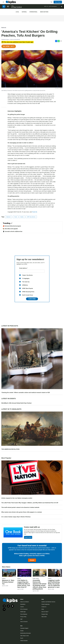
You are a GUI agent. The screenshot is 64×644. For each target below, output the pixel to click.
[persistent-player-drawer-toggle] (62, 7)
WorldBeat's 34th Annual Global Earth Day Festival (16, 403)
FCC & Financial (24, 609)
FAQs (43, 609)
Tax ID (22, 638)
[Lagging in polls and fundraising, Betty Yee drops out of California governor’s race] (55, 573)
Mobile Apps (23, 612)
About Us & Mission (25, 602)
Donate (32, 560)
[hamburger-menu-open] (3, 2)
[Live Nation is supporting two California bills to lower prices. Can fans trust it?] (24, 573)
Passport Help (45, 614)
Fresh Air (35, 212)
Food (16, 217)
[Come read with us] (13, 532)
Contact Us (44, 607)
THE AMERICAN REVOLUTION (10, 449)
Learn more (28, 537)
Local (17, 12)
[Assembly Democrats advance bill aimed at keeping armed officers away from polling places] (40, 573)
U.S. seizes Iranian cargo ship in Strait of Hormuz (16, 517)
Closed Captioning (45, 604)
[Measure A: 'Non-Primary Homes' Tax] (9, 573)
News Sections (44, 12)
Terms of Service (24, 622)
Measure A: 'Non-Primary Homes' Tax (8, 582)
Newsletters (23, 604)
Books (22, 217)
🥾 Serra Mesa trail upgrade (10, 229)
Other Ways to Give (25, 636)
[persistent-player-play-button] (4, 7)
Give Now (58, 2)
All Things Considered (17, 8)
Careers (22, 607)
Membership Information (26, 633)
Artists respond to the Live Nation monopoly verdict (17, 498)
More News (7, 567)
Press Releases (24, 614)
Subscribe (32, 299)
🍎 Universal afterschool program (12, 226)
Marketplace (54, 7)
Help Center (44, 617)
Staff (21, 619)
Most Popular (7, 458)
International (33, 12)
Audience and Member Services (48, 602)
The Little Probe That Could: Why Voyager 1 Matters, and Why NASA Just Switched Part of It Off (30, 503)
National (24, 12)
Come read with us (32, 527)
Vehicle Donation (24, 641)
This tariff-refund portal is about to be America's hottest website (20, 507)
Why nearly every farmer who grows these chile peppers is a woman (22, 512)
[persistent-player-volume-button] (8, 7)
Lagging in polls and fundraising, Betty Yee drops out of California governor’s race (54, 584)
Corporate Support (24, 628)
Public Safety (36, 579)
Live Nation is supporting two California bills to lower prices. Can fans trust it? (24, 584)
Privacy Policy (23, 617)
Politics (4, 579)
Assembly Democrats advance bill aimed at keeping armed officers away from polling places (40, 585)
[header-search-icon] (51, 2)
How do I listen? (45, 612)
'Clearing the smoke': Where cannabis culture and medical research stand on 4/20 (26, 393)
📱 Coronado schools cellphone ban (13, 231)
